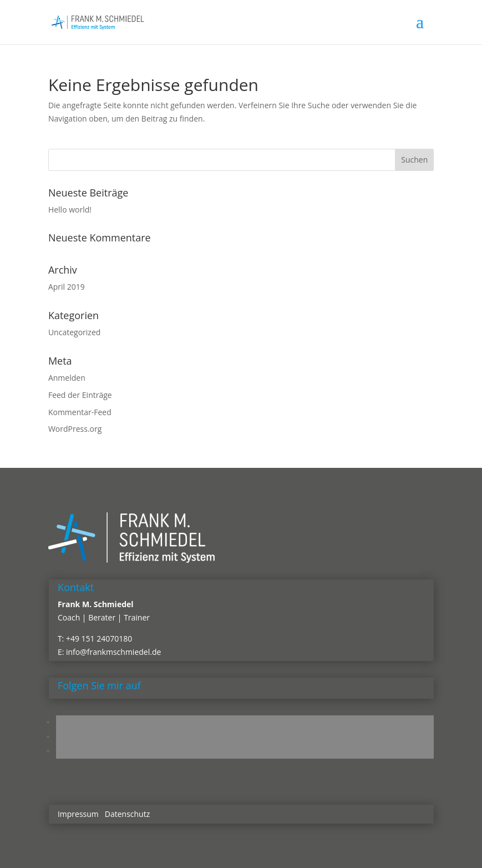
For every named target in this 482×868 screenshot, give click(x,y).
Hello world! (70, 210)
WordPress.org (75, 429)
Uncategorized (74, 332)
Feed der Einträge (80, 395)
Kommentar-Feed (80, 412)
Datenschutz (127, 814)
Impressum (78, 814)
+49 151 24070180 (99, 639)
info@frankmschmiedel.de (113, 652)
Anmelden (67, 378)
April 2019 (67, 287)
